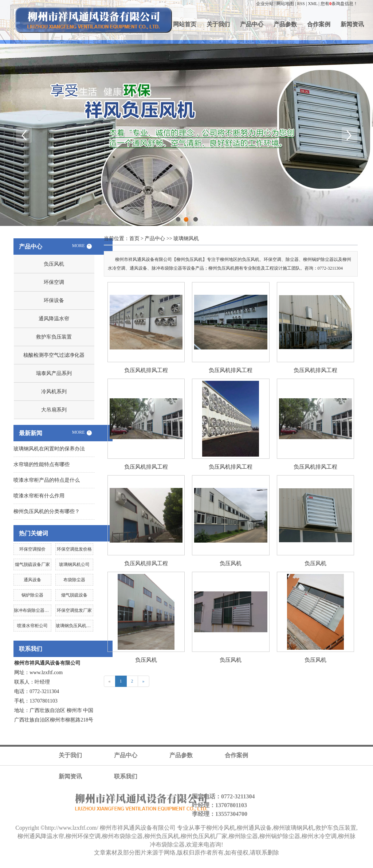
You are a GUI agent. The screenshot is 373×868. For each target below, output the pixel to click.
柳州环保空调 (83, 836)
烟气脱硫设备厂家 (32, 564)
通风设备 (32, 580)
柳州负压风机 (162, 836)
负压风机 (54, 264)
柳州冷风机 (221, 828)
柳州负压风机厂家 (204, 836)
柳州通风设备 (254, 828)
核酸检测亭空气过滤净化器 (54, 355)
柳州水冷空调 (319, 836)
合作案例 (319, 24)
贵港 (146, 865)
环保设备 (54, 300)
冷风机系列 (54, 392)
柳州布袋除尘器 (122, 836)
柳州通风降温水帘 (41, 836)
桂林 (221, 865)
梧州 (184, 865)
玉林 (196, 865)
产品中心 (252, 24)
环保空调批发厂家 (74, 610)
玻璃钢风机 (186, 238)
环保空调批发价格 (74, 549)
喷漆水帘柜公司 (32, 626)
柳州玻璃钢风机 (294, 828)
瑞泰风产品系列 (54, 373)
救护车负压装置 (54, 337)
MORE (82, 246)
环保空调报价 (32, 549)
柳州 (208, 865)
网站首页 (185, 24)
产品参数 (285, 24)
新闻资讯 (352, 24)
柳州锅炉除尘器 (280, 836)
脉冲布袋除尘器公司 (34, 610)
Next (349, 135)
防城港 (248, 865)
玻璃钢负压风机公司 (75, 626)
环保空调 (54, 282)
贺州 (262, 865)
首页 (134, 238)
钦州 (171, 865)
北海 (233, 865)
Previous (24, 135)
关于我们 (218, 24)
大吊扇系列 (54, 410)
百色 (134, 865)
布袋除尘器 (74, 580)
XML (313, 4)
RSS (301, 4)
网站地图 (285, 4)
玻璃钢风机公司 (74, 564)
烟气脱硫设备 (74, 595)
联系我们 (126, 776)
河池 (159, 865)
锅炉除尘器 (32, 595)
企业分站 (265, 4)
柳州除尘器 (243, 836)
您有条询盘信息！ (339, 4)
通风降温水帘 (54, 319)
